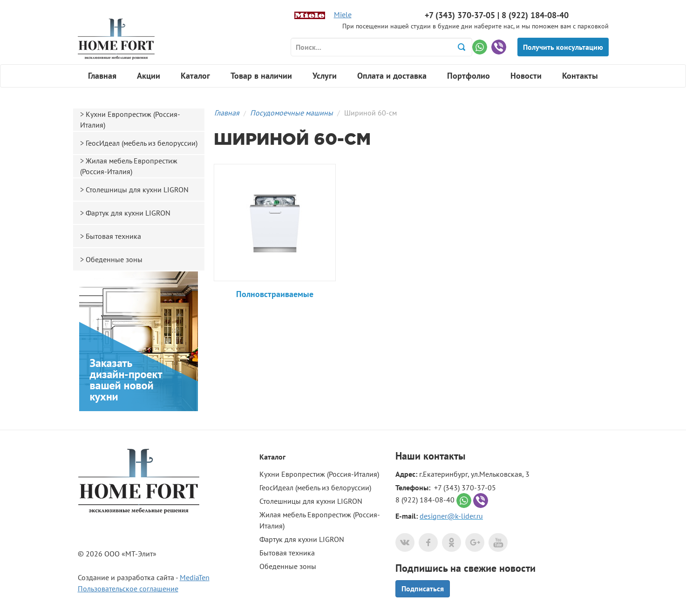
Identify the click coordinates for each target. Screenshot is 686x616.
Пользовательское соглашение (128, 589)
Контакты (580, 76)
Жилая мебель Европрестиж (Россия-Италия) (129, 166)
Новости (526, 76)
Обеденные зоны (114, 259)
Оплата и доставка (392, 76)
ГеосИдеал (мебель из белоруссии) (142, 143)
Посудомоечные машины (292, 113)
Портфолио (469, 76)
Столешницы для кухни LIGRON (137, 190)
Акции (149, 76)
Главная (102, 76)
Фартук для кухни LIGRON (128, 213)
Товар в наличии (261, 76)
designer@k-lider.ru (451, 516)
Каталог (195, 76)
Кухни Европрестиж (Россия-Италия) (130, 119)
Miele (343, 14)
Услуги (325, 76)
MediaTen (195, 577)
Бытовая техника (113, 236)
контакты (444, 456)
